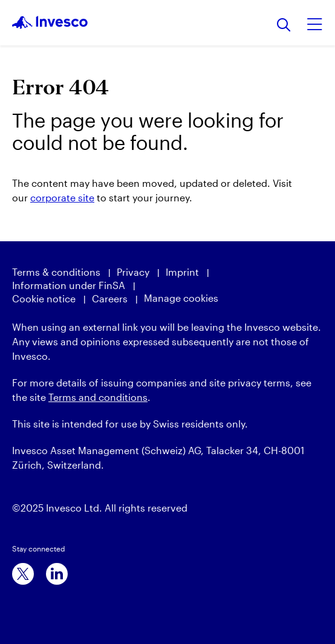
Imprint (182, 272)
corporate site (62, 197)
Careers (110, 298)
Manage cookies (181, 298)
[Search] (284, 26)
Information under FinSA (69, 285)
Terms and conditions (98, 397)
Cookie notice (44, 298)
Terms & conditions (56, 272)
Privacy (133, 272)
